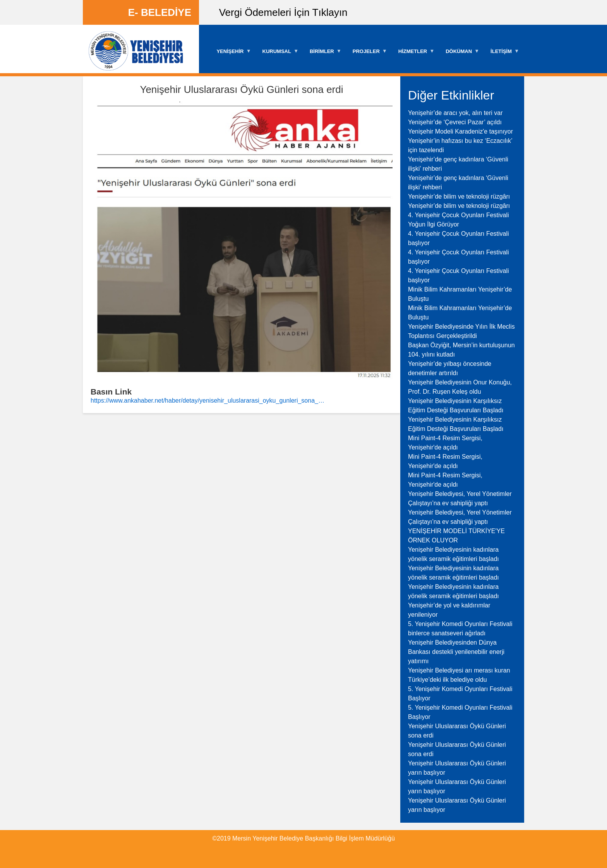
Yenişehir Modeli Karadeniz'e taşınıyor (460, 131)
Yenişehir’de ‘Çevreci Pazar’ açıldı (455, 122)
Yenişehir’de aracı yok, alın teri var (455, 113)
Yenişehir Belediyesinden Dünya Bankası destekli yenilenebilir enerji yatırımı (456, 652)
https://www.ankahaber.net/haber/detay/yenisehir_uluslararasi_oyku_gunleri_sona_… (207, 401)
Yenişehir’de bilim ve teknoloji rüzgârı (459, 196)
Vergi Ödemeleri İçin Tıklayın (283, 12)
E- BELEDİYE (160, 12)
